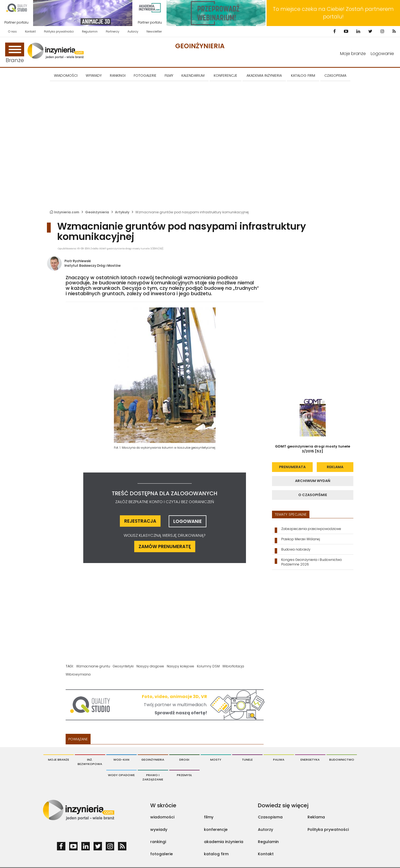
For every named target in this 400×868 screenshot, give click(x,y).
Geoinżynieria (200, 46)
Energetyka (310, 760)
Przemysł (184, 775)
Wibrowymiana (78, 674)
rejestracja (140, 521)
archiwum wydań (313, 481)
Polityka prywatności (59, 31)
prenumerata (292, 467)
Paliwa (279, 760)
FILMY (169, 75)
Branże (15, 53)
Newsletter (154, 31)
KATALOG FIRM (303, 75)
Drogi (184, 760)
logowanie (188, 521)
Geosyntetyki (123, 666)
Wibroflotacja (233, 666)
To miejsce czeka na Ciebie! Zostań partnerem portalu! (333, 13)
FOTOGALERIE (145, 75)
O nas (12, 31)
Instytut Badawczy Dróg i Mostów (93, 266)
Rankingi (118, 75)
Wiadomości (66, 75)
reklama (335, 467)
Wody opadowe (121, 775)
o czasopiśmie (313, 495)
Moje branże (353, 54)
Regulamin (90, 31)
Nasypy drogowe (150, 666)
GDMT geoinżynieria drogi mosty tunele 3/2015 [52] (313, 449)
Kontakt (30, 31)
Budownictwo (342, 760)
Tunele (247, 760)
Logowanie (382, 54)
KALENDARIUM (193, 75)
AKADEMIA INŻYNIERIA (264, 75)
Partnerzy (113, 31)
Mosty (216, 760)
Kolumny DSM (208, 666)
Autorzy (133, 31)
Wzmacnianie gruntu (93, 666)
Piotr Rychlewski (78, 261)
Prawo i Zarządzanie (153, 777)
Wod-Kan (121, 760)
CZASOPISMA (335, 75)
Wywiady (94, 75)
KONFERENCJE (225, 75)
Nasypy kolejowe (180, 666)
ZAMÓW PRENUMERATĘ (165, 546)
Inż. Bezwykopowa (90, 762)
